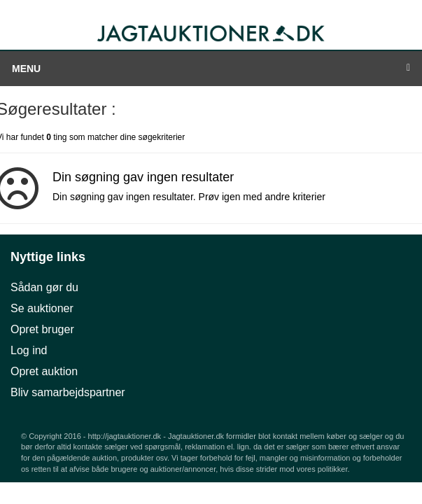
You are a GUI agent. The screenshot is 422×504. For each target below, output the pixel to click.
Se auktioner (42, 308)
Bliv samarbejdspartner (68, 392)
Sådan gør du (44, 287)
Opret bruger (42, 329)
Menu (211, 69)
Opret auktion (44, 371)
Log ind (29, 350)
